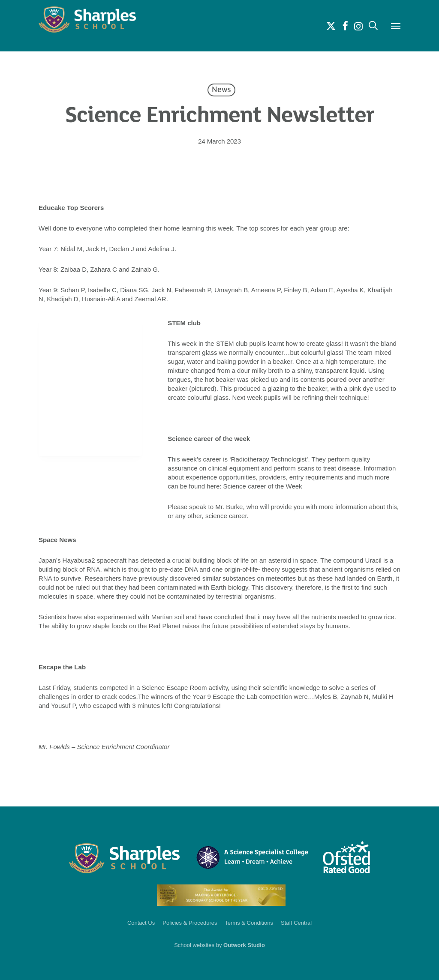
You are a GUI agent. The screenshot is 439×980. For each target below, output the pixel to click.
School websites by (219, 945)
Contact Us (141, 923)
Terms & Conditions (249, 923)
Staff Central (296, 923)
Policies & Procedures (190, 923)
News (221, 90)
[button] (396, 26)
